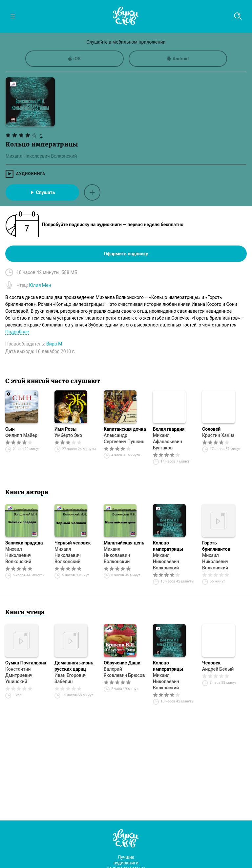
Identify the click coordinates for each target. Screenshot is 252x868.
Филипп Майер (21, 435)
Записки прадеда (24, 543)
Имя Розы (65, 429)
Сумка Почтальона (26, 663)
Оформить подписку (126, 254)
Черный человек (73, 543)
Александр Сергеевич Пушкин (124, 438)
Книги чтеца (25, 613)
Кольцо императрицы (168, 546)
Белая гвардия (169, 429)
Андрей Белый (218, 669)
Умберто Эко (68, 435)
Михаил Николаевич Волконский (18, 555)
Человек (211, 663)
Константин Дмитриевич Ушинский (19, 675)
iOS (74, 59)
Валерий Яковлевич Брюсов (124, 672)
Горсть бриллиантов (216, 546)
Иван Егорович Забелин (71, 678)
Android (178, 59)
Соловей (211, 429)
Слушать (42, 192)
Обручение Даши (122, 663)
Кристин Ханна (218, 435)
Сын (10, 429)
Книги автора (27, 493)
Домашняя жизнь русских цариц (74, 666)
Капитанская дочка (125, 429)
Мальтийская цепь (124, 543)
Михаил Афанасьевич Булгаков (168, 442)
